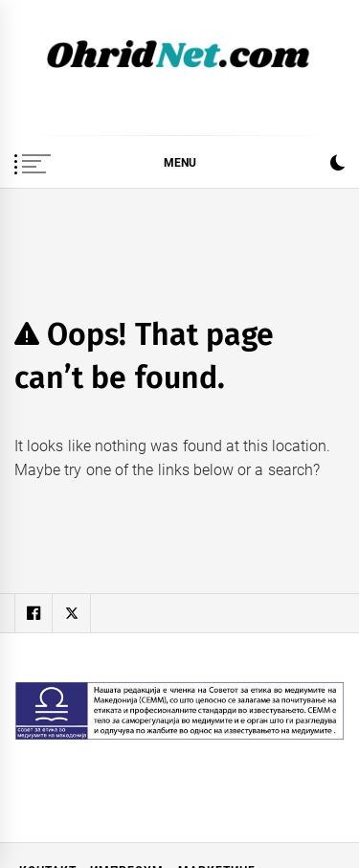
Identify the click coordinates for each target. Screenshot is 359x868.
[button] (337, 165)
